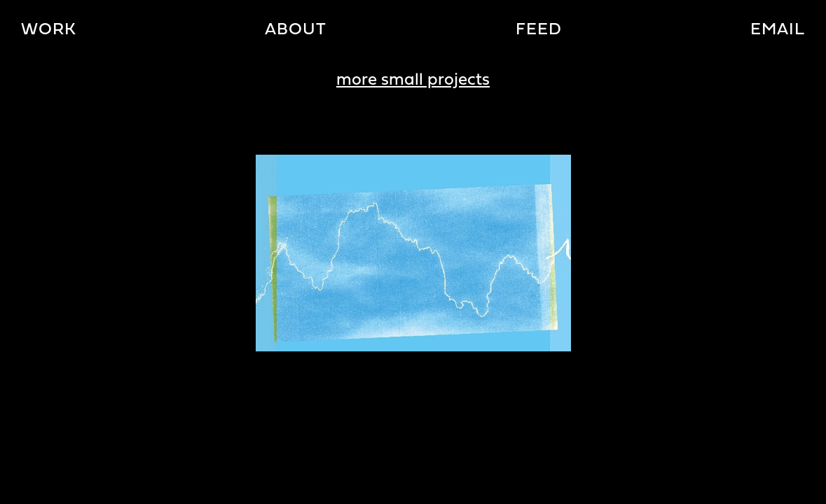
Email (778, 30)
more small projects (413, 80)
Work (49, 30)
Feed (539, 30)
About (296, 30)
